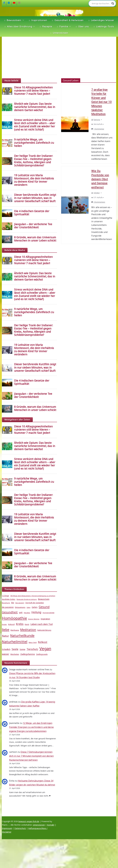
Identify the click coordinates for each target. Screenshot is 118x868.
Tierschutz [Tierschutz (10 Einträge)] (32, 649)
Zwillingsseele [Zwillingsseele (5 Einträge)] (42, 654)
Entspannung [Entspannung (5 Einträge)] (20, 607)
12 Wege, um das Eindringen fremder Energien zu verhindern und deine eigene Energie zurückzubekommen (31, 727)
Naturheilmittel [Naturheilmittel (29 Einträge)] (15, 642)
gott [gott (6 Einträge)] (21, 613)
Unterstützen (39, 825)
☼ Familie (62, 26)
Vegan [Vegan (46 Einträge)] (45, 649)
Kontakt (51, 825)
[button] (23, 20)
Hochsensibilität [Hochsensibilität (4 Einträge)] (48, 613)
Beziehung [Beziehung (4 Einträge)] (6, 603)
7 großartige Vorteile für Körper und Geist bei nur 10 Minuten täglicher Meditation (101, 102)
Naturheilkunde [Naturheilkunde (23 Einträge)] (22, 636)
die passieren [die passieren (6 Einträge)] (8, 607)
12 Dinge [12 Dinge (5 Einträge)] (5, 596)
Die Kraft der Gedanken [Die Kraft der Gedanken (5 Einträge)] (35, 603)
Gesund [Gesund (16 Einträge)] (44, 607)
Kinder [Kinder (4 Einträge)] (4, 624)
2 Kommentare (98, 202)
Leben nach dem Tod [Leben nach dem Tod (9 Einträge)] (42, 624)
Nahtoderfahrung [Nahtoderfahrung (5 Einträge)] (44, 630)
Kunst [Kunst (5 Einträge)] (27, 624)
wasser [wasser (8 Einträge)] (6, 654)
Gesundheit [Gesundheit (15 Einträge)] (10, 612)
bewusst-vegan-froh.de (29, 821)
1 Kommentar (98, 129)
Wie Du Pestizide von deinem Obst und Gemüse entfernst (100, 179)
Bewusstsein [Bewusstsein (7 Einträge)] (44, 599)
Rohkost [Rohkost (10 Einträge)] (43, 642)
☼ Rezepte (46, 26)
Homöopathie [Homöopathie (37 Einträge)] (14, 618)
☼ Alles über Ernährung (18, 26)
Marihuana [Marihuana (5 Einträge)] (15, 630)
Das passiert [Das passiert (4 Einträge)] (20, 603)
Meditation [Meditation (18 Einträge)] (28, 630)
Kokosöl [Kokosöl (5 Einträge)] (11, 624)
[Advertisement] (59, 57)
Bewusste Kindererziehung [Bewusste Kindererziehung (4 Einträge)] (27, 599)
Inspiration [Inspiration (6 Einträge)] (45, 619)
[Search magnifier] (113, 3)
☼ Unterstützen (59, 33)
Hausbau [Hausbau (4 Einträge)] (27, 613)
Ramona (97, 120)
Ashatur (97, 193)
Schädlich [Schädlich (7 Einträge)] (6, 649)
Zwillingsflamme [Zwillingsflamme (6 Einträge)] (28, 654)
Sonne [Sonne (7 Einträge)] (22, 649)
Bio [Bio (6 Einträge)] (13, 603)
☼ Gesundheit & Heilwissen (68, 20)
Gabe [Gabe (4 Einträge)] (28, 607)
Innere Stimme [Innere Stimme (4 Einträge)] (34, 619)
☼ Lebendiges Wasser (101, 20)
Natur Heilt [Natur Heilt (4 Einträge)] (33, 642)
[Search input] (101, 3)
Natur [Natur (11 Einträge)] (5, 636)
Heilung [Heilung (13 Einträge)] (36, 612)
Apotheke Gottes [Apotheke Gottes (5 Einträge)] (9, 599)
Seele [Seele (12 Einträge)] (15, 649)
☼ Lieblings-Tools (104, 26)
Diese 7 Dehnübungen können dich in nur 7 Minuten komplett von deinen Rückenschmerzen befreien (31, 756)
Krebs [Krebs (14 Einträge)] (20, 624)
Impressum (7, 828)
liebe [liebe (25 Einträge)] (6, 629)
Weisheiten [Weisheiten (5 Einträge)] (15, 654)
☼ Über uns (82, 26)
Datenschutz (20, 828)
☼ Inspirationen (38, 20)
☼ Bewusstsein (12, 20)
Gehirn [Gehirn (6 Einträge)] (35, 607)
